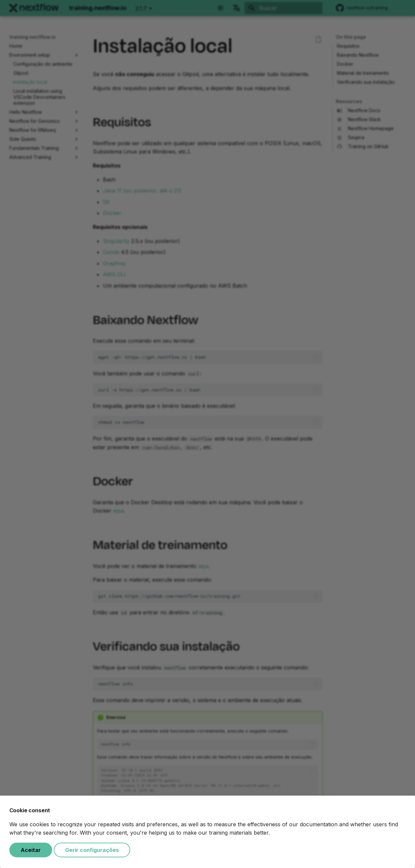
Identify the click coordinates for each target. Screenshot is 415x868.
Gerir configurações (92, 850)
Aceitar (31, 850)
